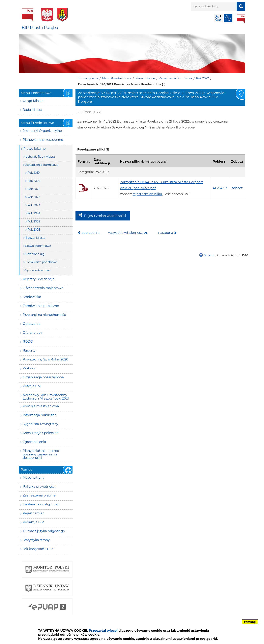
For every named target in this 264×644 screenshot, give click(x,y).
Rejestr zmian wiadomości (105, 216)
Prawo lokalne (145, 78)
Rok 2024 (34, 213)
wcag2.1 (218, 18)
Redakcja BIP (33, 522)
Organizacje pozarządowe (43, 377)
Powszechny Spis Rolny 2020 (46, 359)
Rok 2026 (34, 230)
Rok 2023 (34, 205)
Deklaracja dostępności (41, 504)
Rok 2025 (34, 221)
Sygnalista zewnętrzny (41, 424)
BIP (241, 18)
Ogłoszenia (32, 324)
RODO (28, 342)
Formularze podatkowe (42, 262)
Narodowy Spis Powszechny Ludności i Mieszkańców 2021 (46, 397)
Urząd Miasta (33, 101)
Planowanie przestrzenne (43, 140)
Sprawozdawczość (38, 270)
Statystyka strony (36, 540)
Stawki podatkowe (38, 246)
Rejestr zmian (34, 513)
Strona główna (88, 78)
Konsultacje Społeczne (41, 433)
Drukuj (208, 255)
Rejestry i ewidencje (39, 279)
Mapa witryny (34, 478)
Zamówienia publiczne (41, 306)
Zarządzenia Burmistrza (175, 78)
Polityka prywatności (39, 486)
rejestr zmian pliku (147, 194)
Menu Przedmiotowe (117, 78)
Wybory (29, 368)
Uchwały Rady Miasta (40, 157)
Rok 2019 (34, 173)
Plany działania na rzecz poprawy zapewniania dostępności (42, 454)
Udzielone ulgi (35, 254)
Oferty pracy (32, 333)
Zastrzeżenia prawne (39, 495)
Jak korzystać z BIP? (39, 549)
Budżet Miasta (35, 238)
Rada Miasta (33, 110)
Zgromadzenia (34, 442)
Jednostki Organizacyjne (42, 131)
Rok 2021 (33, 189)
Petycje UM (32, 386)
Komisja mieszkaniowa (41, 406)
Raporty (29, 350)
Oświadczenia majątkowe (43, 288)
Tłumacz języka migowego (44, 531)
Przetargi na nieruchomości (45, 315)
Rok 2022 (202, 78)
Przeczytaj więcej (103, 631)
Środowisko (32, 297)
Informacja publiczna (40, 415)
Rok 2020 (34, 181)
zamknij (250, 622)
